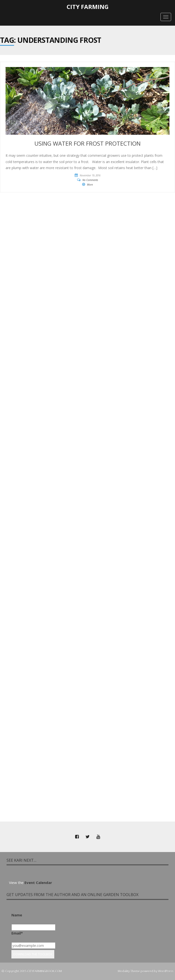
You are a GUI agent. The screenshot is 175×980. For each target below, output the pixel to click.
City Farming (88, 7)
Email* (17, 933)
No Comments (90, 180)
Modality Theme (129, 971)
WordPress (166, 971)
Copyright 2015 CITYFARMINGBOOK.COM (34, 971)
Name (17, 915)
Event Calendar (38, 883)
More (90, 185)
